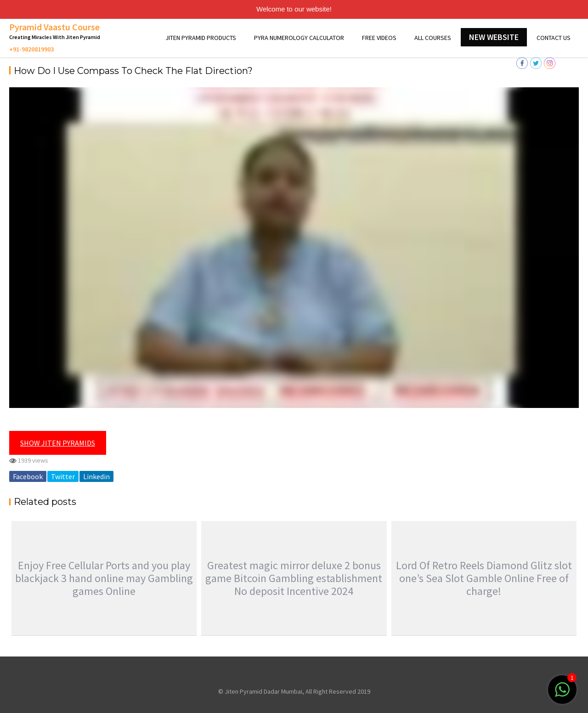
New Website (494, 37)
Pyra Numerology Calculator (299, 38)
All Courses (433, 38)
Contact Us (554, 38)
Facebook (28, 476)
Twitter (63, 476)
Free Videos (379, 38)
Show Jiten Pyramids (58, 443)
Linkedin (96, 476)
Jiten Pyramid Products (201, 38)
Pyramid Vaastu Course (54, 27)
